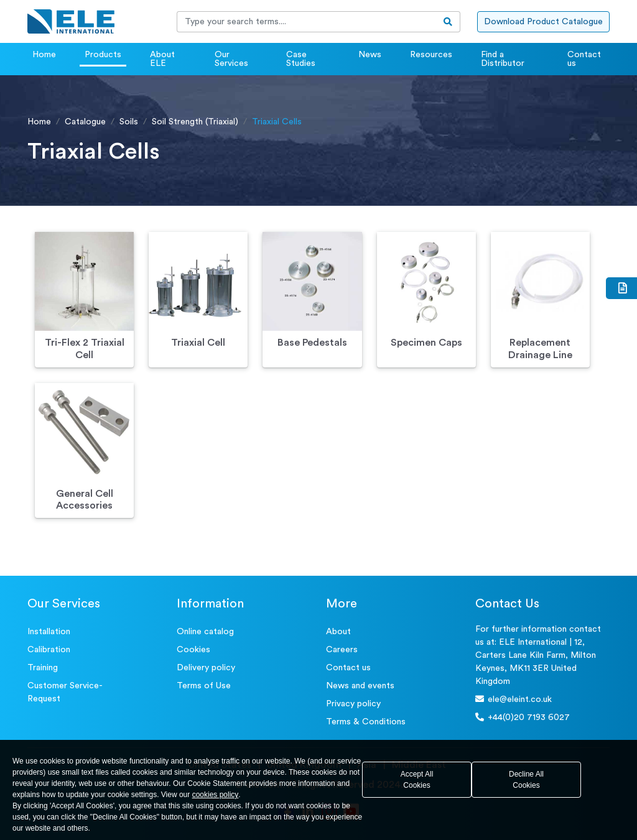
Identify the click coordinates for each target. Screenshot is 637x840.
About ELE (162, 59)
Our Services (231, 59)
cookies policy (216, 795)
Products (103, 55)
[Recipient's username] (307, 22)
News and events (360, 686)
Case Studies (301, 59)
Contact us (584, 59)
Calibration (49, 650)
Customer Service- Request (65, 692)
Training (43, 668)
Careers (342, 650)
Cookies (193, 650)
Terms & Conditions (366, 722)
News (370, 55)
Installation (49, 632)
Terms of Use (204, 686)
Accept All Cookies (417, 780)
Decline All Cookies (526, 780)
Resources (431, 55)
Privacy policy (353, 704)
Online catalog (205, 632)
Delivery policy (206, 668)
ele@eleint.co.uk (514, 699)
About (338, 632)
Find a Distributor (503, 59)
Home (44, 55)
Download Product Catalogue (543, 22)
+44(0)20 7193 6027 (523, 717)
